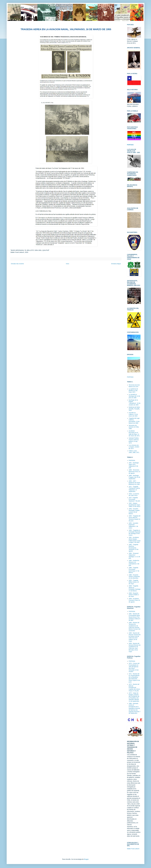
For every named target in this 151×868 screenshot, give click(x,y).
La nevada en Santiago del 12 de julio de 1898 (134, 396)
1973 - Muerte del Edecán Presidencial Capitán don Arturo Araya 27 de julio (134, 687)
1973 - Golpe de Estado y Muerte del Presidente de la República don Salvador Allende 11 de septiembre (134, 697)
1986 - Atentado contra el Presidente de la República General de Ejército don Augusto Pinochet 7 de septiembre (135, 708)
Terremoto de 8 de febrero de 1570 (134, 386)
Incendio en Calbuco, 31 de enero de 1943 (133, 414)
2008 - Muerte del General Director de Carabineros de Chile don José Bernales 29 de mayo (135, 647)
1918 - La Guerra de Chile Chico (134, 495)
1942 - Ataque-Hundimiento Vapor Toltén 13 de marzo (134, 505)
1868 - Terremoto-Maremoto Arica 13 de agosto (134, 472)
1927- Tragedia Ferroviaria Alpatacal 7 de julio (134, 499)
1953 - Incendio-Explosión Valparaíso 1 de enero (134, 526)
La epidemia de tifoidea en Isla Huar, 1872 (133, 391)
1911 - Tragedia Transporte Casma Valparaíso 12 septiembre (134, 489)
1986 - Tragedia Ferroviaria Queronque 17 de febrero (134, 570)
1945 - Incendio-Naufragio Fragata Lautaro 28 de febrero (134, 511)
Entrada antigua (116, 264)
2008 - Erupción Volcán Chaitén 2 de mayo (134, 595)
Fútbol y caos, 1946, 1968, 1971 (134, 452)
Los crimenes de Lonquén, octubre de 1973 (134, 447)
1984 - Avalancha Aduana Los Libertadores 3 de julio (134, 563)
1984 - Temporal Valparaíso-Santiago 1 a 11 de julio (134, 556)
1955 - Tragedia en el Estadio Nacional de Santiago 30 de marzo (135, 533)
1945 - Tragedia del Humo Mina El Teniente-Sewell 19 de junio (135, 518)
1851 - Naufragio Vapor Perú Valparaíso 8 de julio (134, 465)
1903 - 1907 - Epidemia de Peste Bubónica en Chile (134, 483)
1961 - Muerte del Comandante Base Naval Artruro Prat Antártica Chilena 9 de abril (134, 617)
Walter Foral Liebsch (133, 849)
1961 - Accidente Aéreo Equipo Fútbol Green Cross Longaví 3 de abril (135, 540)
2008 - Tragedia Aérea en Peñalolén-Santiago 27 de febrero (135, 588)
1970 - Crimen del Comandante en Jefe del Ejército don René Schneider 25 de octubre (134, 667)
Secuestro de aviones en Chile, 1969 (134, 427)
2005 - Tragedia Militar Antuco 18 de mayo (134, 582)
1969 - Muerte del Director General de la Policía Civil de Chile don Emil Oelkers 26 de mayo (135, 637)
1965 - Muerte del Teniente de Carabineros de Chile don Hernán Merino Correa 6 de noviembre (135, 627)
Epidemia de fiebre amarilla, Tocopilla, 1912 (134, 409)
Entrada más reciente (17, 264)
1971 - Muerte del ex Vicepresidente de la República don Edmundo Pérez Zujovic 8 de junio (134, 678)
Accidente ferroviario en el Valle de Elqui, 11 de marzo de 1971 (134, 433)
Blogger (86, 859)
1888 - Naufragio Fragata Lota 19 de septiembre (134, 477)
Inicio (68, 264)
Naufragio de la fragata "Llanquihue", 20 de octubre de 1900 (135, 402)
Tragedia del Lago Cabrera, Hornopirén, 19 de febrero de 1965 (134, 421)
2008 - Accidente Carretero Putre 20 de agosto (134, 600)
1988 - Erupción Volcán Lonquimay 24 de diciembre (134, 577)
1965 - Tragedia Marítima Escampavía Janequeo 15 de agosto (134, 548)
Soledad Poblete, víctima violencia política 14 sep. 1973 (134, 440)
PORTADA (130, 377)
